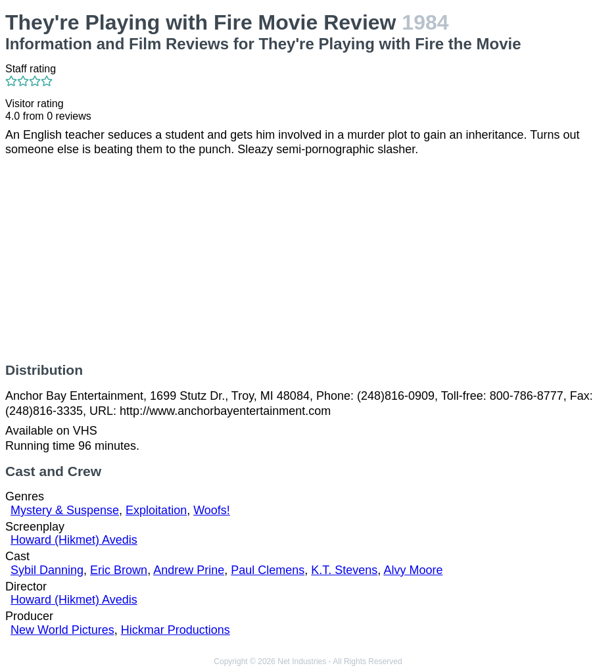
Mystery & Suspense (65, 510)
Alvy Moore (413, 570)
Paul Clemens (268, 570)
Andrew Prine (189, 570)
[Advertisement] (308, 260)
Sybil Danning (47, 570)
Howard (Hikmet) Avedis (74, 540)
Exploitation (156, 510)
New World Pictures (62, 630)
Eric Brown (119, 570)
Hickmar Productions (176, 630)
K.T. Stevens (344, 570)
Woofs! (212, 510)
